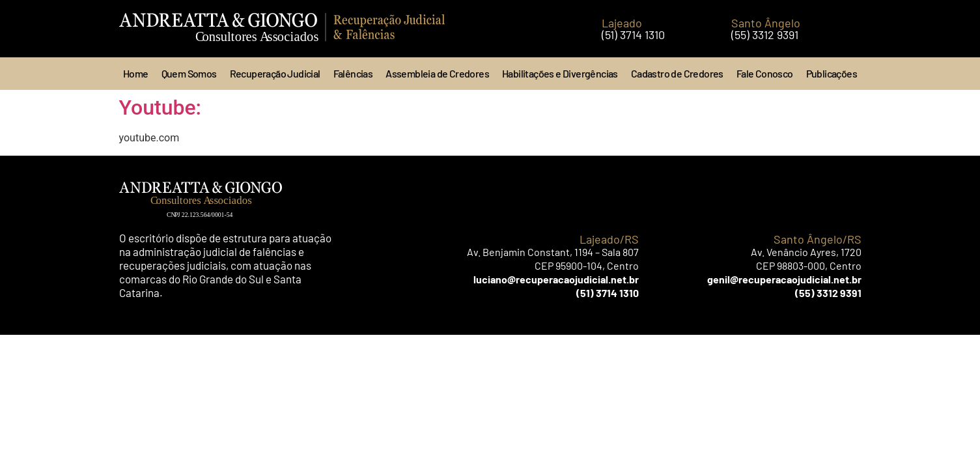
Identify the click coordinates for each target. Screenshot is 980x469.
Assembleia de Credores (437, 73)
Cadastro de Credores (677, 73)
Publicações (832, 73)
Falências (353, 73)
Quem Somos (189, 73)
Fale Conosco (765, 73)
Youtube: (161, 107)
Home (136, 73)
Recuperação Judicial (275, 73)
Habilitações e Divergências (560, 73)
